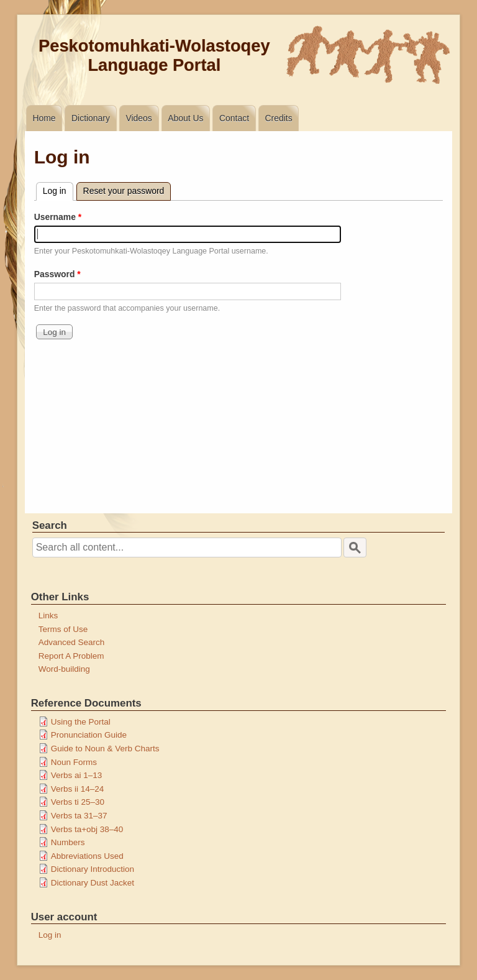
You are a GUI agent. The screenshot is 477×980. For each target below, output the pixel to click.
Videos (139, 118)
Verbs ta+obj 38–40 (87, 829)
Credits (279, 118)
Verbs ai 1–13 (77, 775)
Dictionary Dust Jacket (93, 883)
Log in (58, 189)
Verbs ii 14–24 (78, 789)
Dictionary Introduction (93, 869)
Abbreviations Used (87, 856)
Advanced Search (72, 642)
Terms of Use (63, 629)
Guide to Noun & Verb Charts (105, 749)
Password (55, 274)
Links (48, 616)
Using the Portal (81, 722)
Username (55, 217)
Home (44, 118)
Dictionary (91, 118)
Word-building (64, 669)
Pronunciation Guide (89, 735)
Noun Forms (74, 762)
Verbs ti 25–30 (78, 802)
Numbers (68, 842)
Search (50, 525)
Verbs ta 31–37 (79, 816)
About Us (185, 118)
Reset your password (124, 191)
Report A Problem (71, 656)
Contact (234, 118)
